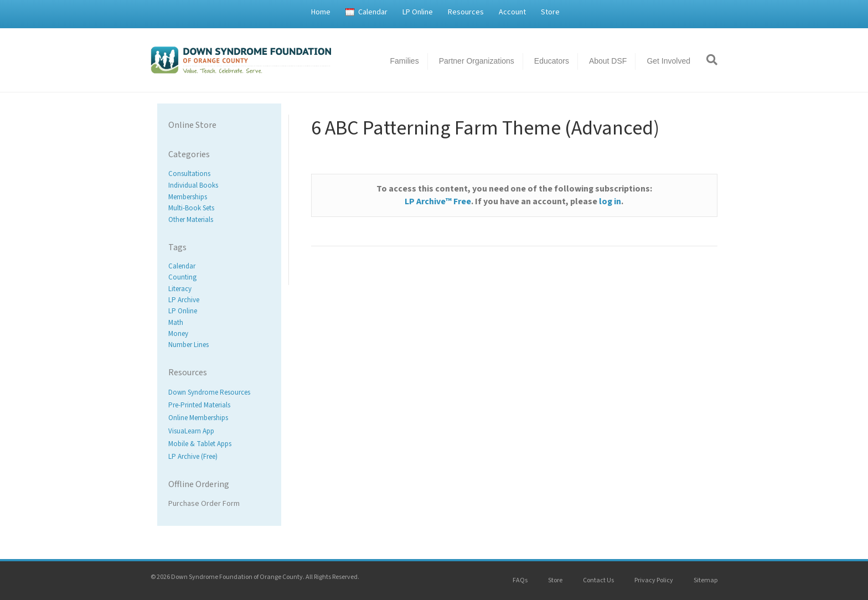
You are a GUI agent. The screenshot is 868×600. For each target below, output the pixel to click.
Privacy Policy (654, 580)
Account (512, 12)
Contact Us (598, 580)
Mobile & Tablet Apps (200, 444)
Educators (552, 61)
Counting (182, 278)
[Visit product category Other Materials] (219, 220)
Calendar (373, 12)
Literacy (180, 289)
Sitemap (706, 580)
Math (176, 323)
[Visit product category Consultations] (219, 174)
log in (610, 201)
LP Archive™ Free (438, 201)
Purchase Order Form (204, 504)
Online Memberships (198, 418)
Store (550, 12)
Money (178, 334)
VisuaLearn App (191, 431)
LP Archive (184, 300)
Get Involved (668, 61)
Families (405, 61)
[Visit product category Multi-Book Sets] (219, 208)
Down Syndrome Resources (209, 392)
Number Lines (188, 345)
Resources (466, 12)
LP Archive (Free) (193, 457)
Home (321, 12)
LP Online (418, 12)
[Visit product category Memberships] (219, 197)
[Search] (708, 60)
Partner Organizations (477, 61)
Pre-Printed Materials (199, 406)
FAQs (520, 580)
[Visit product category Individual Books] (219, 186)
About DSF (608, 61)
